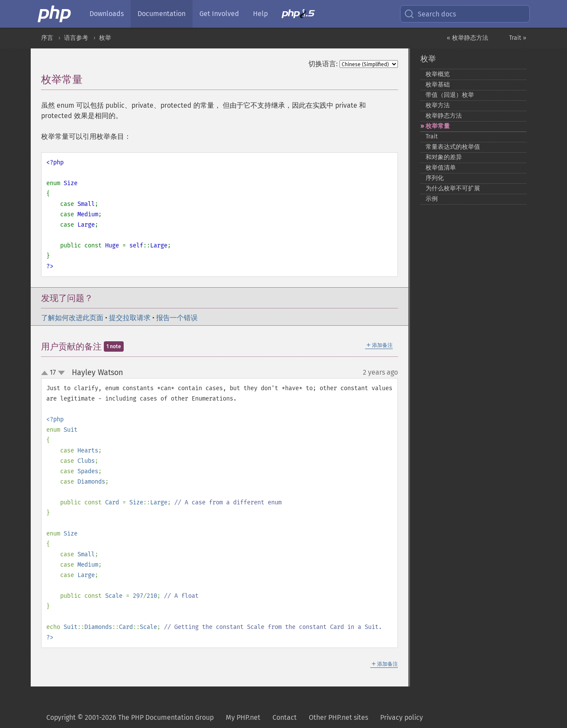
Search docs (430, 14)
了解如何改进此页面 (72, 318)
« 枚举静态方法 (468, 38)
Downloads (107, 14)
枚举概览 (438, 74)
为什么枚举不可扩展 (453, 188)
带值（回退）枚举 (450, 95)
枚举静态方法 (444, 116)
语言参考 (76, 38)
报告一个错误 (177, 318)
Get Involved (219, 14)
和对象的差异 (444, 157)
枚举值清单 (441, 168)
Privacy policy (402, 717)
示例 (432, 199)
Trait (432, 136)
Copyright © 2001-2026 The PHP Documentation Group (130, 717)
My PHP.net (243, 717)
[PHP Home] (55, 14)
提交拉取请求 (130, 318)
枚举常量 (438, 126)
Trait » (518, 38)
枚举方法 (438, 105)
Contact (285, 717)
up (46, 373)
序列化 (435, 178)
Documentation (162, 14)
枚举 (105, 38)
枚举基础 (438, 85)
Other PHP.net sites (338, 717)
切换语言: (323, 64)
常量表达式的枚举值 (453, 147)
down (61, 373)
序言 (47, 38)
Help (260, 14)
